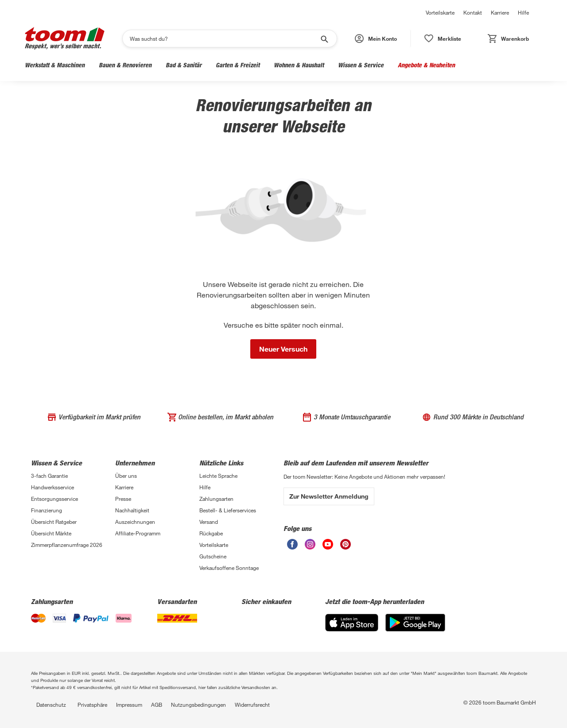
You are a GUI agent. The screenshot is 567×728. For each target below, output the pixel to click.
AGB (157, 705)
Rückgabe (211, 533)
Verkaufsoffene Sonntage (229, 568)
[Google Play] (415, 629)
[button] (376, 39)
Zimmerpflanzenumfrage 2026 (67, 545)
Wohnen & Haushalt (299, 65)
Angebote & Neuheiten (426, 65)
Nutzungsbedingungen (198, 705)
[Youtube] (328, 547)
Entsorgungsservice (54, 499)
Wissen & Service (361, 65)
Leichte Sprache (218, 476)
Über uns (126, 476)
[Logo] (65, 38)
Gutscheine (213, 556)
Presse (123, 499)
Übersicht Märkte (51, 533)
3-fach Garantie (49, 476)
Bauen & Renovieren (125, 65)
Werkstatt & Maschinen (55, 65)
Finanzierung (47, 510)
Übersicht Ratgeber (54, 522)
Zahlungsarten (216, 499)
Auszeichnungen (135, 522)
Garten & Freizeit (238, 65)
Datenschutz (51, 705)
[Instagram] (310, 547)
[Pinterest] (346, 547)
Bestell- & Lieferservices (228, 510)
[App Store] (352, 629)
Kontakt (473, 12)
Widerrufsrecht (252, 705)
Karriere (500, 12)
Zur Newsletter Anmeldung (329, 496)
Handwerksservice (52, 487)
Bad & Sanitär (184, 65)
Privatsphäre (92, 705)
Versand (209, 522)
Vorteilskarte (440, 12)
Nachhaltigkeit (132, 510)
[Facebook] (292, 547)
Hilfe (523, 12)
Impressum (129, 705)
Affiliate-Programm (138, 533)
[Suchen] (224, 39)
